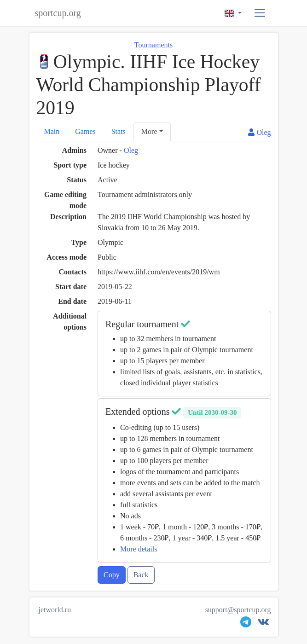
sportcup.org (58, 13)
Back (141, 575)
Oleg (131, 150)
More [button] (149, 131)
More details (139, 549)
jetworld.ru (55, 610)
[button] (260, 13)
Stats (119, 131)
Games (85, 131)
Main (52, 131)
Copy (112, 575)
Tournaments (153, 45)
